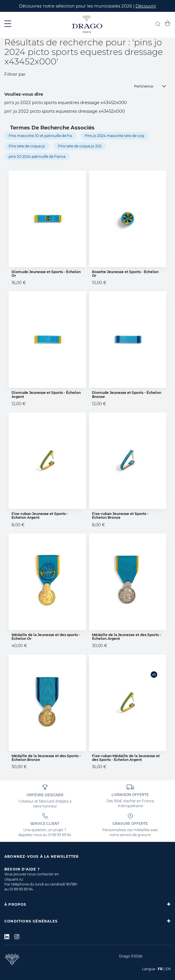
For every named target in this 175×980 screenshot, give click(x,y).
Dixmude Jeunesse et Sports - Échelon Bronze (127, 394)
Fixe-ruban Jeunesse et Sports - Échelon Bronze (120, 516)
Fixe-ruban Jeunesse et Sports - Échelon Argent (40, 516)
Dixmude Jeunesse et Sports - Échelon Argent (46, 394)
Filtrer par (15, 74)
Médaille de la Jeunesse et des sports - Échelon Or (46, 637)
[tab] (87, 904)
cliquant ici (14, 879)
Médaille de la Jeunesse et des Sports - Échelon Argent (127, 637)
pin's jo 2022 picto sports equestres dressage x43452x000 (66, 102)
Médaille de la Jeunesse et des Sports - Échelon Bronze (46, 758)
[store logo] (87, 25)
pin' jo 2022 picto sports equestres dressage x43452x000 (65, 111)
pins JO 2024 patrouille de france (37, 156)
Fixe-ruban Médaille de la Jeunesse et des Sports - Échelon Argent (126, 758)
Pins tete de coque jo (27, 146)
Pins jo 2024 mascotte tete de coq (114, 136)
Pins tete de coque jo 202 (80, 146)
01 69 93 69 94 (60, 835)
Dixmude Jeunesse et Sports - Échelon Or (46, 274)
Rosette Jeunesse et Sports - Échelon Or (125, 274)
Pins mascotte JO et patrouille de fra (40, 136)
